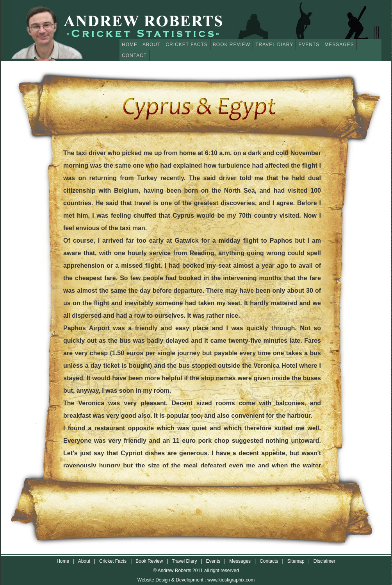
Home (130, 45)
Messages (339, 45)
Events (309, 45)
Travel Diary (274, 45)
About (151, 45)
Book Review (232, 45)
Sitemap (296, 561)
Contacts (269, 561)
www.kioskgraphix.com (231, 580)
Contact (134, 55)
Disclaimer (324, 561)
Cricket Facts (186, 45)
